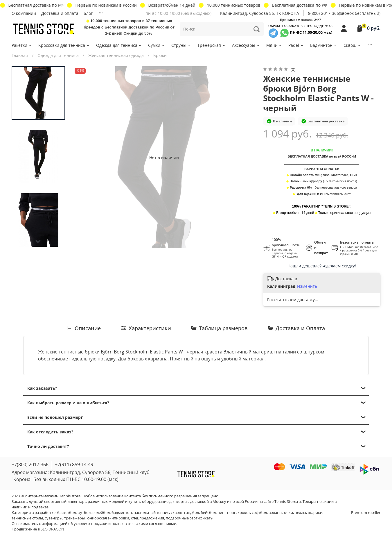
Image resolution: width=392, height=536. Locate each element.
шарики (315, 513)
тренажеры (74, 518)
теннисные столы (27, 518)
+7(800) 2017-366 (30, 464)
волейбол (101, 513)
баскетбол (66, 513)
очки (288, 513)
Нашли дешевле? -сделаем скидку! (322, 266)
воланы (275, 513)
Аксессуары (246, 45)
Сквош (352, 45)
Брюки (160, 55)
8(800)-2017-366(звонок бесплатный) (344, 13)
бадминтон (122, 513)
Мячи (274, 45)
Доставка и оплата (60, 13)
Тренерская (212, 45)
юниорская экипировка (108, 518)
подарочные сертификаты (190, 518)
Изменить (307, 286)
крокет (244, 513)
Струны (181, 45)
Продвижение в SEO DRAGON (38, 529)
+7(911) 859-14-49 (74, 464)
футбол (84, 513)
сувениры (54, 518)
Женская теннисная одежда (116, 55)
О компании (24, 13)
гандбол (191, 513)
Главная (20, 55)
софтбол (259, 513)
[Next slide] (38, 242)
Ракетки (22, 45)
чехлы (300, 513)
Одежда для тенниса (119, 45)
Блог (88, 13)
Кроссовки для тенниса (64, 45)
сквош (177, 513)
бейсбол (208, 513)
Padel (296, 45)
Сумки (157, 45)
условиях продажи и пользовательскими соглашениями (125, 524)
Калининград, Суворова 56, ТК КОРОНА (260, 13)
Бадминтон (324, 45)
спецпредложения (148, 518)
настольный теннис (151, 513)
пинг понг (227, 513)
